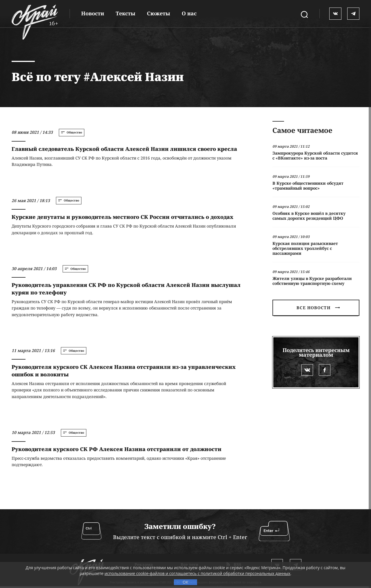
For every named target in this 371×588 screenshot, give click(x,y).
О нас (189, 13)
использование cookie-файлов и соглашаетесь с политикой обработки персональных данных (197, 573)
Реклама (144, 532)
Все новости (318, 308)
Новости (93, 13)
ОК (185, 582)
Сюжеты (159, 13)
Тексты (126, 13)
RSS (234, 532)
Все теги (190, 532)
